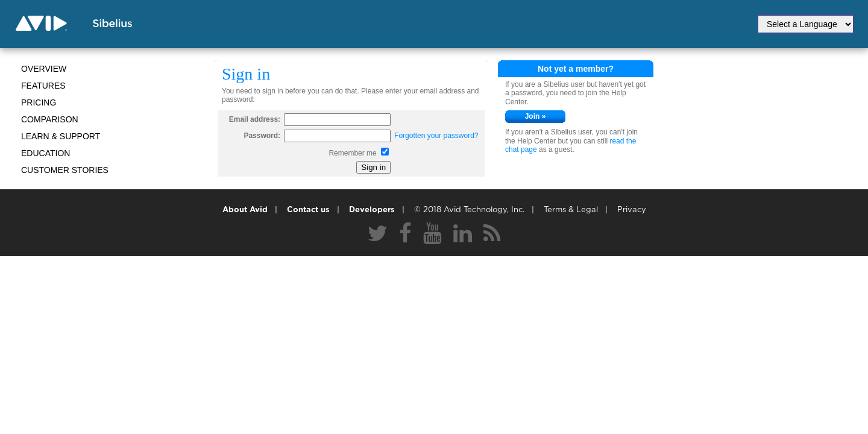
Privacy (632, 210)
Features (43, 86)
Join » (536, 116)
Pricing (39, 102)
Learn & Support (61, 136)
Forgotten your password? (436, 136)
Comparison (50, 119)
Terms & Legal (571, 210)
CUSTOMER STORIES (65, 170)
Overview (44, 69)
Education (46, 153)
